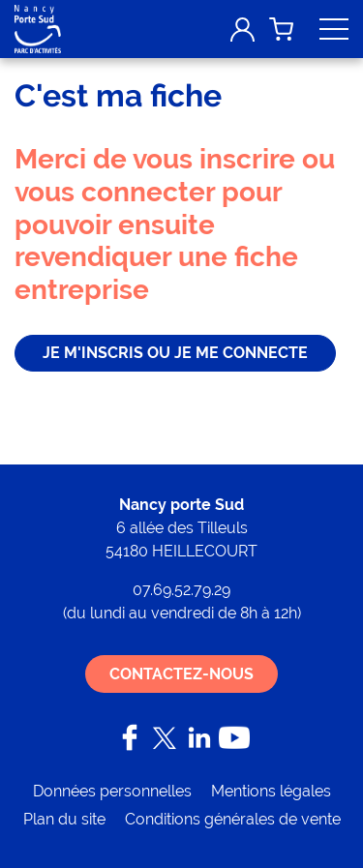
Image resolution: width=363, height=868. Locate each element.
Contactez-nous (181, 674)
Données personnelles (112, 791)
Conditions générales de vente (233, 819)
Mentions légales (271, 791)
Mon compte (242, 29)
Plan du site (64, 819)
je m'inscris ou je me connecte (175, 353)
